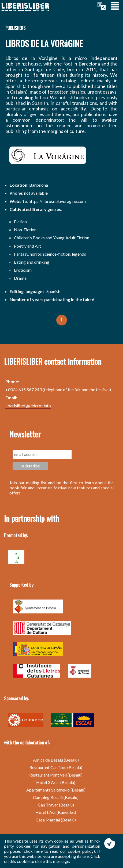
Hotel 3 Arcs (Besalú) (56, 782)
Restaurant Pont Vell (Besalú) (56, 775)
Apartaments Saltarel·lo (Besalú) (56, 790)
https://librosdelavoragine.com (57, 201)
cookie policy (81, 851)
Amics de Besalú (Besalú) (56, 760)
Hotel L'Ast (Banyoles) (56, 812)
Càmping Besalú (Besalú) (56, 797)
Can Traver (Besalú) (56, 805)
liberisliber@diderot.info (28, 406)
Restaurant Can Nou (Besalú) (56, 767)
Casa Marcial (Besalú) (56, 820)
